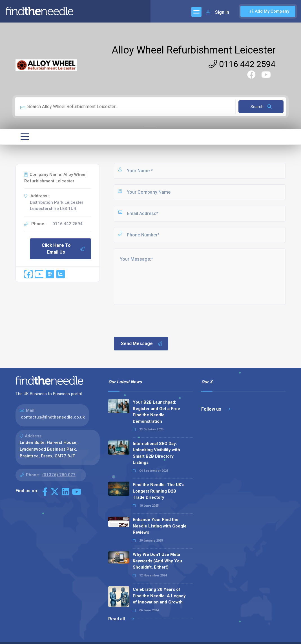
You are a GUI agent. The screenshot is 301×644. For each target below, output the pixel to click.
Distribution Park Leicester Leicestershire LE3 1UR (57, 206)
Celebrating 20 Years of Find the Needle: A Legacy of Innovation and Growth (159, 596)
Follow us (216, 409)
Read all (121, 619)
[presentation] (156, 320)
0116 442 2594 (242, 64)
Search (261, 107)
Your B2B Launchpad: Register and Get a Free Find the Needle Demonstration (156, 412)
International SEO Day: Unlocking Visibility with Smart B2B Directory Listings (156, 453)
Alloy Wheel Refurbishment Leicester (194, 50)
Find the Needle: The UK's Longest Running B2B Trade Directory (159, 491)
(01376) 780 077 (59, 475)
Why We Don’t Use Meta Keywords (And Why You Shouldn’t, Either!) (157, 561)
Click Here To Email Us (63, 249)
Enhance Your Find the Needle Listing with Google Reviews (160, 526)
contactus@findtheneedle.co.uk (53, 417)
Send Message (142, 344)
